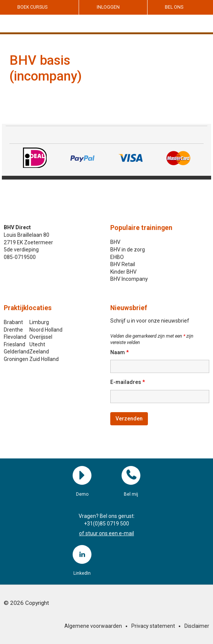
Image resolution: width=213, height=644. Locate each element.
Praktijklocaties (28, 308)
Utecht (37, 344)
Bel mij (131, 475)
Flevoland (15, 337)
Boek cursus (32, 7)
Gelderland (17, 352)
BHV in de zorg (128, 250)
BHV (115, 242)
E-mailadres (128, 382)
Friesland (14, 344)
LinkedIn (82, 554)
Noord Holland (46, 330)
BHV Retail (123, 264)
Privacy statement (153, 626)
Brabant (13, 322)
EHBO (117, 257)
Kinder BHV (123, 272)
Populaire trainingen (141, 228)
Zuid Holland (44, 359)
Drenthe (13, 330)
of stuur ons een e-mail (106, 533)
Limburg (39, 322)
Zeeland (39, 352)
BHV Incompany (129, 279)
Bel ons (174, 7)
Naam (119, 352)
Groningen (16, 359)
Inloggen (108, 7)
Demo (82, 475)
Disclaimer (197, 626)
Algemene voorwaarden (93, 626)
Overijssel (41, 337)
